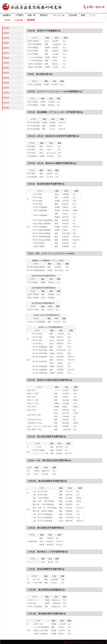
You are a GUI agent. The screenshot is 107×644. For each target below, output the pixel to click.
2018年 (6, 68)
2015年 (6, 83)
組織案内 (7, 15)
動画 (83, 15)
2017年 (6, 73)
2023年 (6, 43)
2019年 (6, 63)
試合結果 (73, 15)
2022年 (6, 48)
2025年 (6, 33)
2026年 (6, 28)
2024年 (6, 38)
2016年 (6, 78)
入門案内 (19, 15)
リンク (93, 15)
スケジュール (58, 15)
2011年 (6, 103)
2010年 (6, 108)
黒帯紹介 (44, 15)
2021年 (6, 53)
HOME (7, 20)
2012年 (6, 98)
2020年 (6, 58)
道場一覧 (32, 15)
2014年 (6, 88)
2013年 (6, 93)
